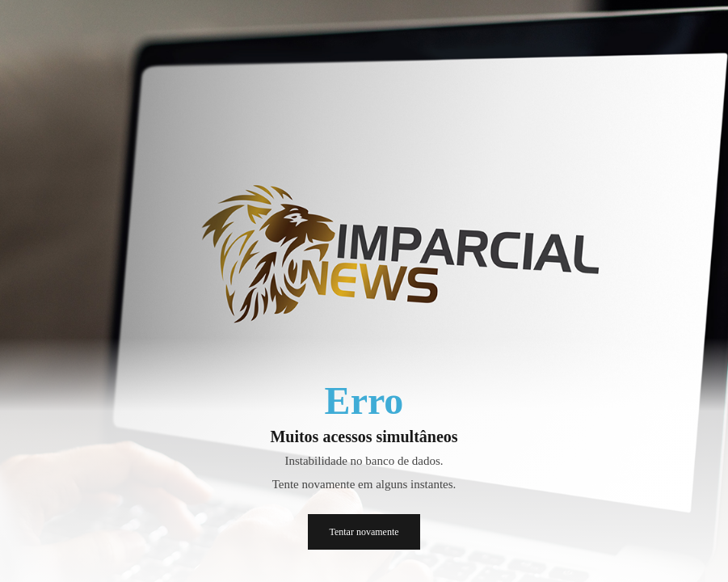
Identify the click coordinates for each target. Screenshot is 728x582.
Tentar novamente (364, 532)
